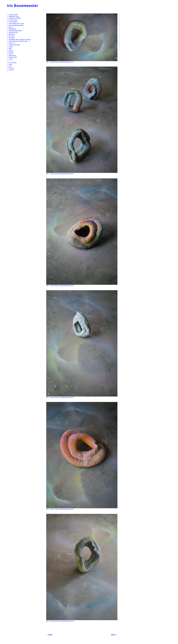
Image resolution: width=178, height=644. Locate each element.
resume (11, 68)
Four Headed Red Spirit (16, 25)
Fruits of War (13, 20)
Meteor (11, 52)
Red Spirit (12, 34)
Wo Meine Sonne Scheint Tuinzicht (20, 40)
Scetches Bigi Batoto (15, 31)
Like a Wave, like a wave (16, 23)
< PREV (50, 635)
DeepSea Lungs (14, 16)
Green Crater (13, 57)
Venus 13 (12, 43)
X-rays (11, 50)
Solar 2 (11, 54)
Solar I (11, 27)
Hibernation (13, 56)
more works (13, 63)
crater (11, 47)
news (11, 64)
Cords (11, 59)
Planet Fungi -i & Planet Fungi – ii (19, 41)
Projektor (12, 38)
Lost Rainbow (13, 22)
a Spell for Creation (15, 18)
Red (10, 48)
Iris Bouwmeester (23, 6)
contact (11, 70)
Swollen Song (13, 32)
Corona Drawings (14, 45)
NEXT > (114, 635)
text (10, 66)
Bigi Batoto (12, 29)
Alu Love (12, 36)
